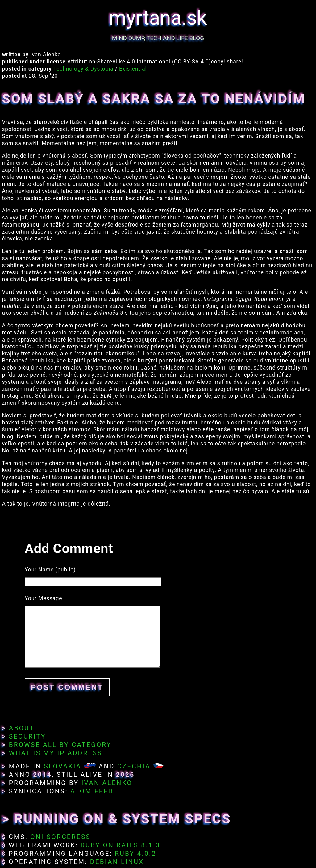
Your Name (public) (50, 570)
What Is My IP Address (56, 753)
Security (27, 736)
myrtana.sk (158, 18)
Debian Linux (117, 862)
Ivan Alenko (107, 783)
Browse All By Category (60, 745)
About (22, 728)
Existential (133, 69)
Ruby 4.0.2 (135, 854)
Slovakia (62, 766)
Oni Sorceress (60, 837)
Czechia (134, 766)
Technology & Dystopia (83, 69)
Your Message (43, 598)
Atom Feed (92, 791)
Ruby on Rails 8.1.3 (120, 845)
